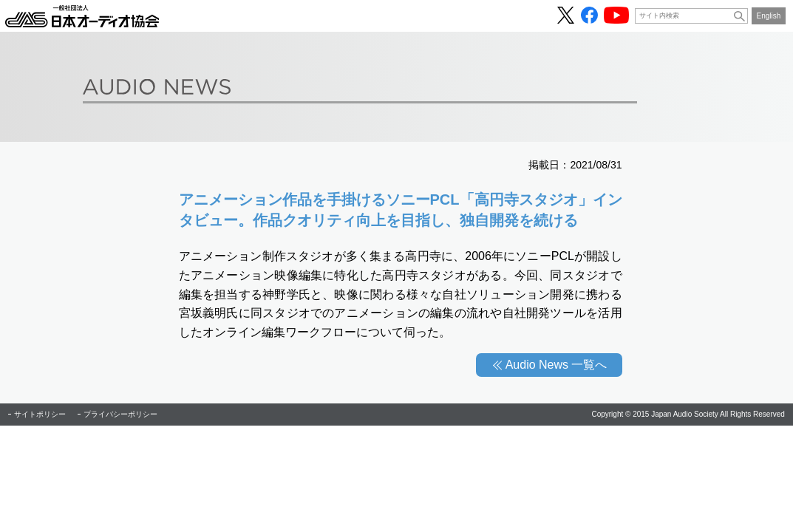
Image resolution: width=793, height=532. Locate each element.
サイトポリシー (40, 414)
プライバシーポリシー (120, 414)
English (769, 16)
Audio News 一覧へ (557, 365)
